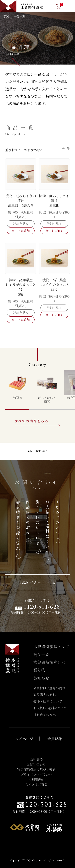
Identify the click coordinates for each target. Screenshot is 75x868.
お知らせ (41, 678)
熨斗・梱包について (48, 701)
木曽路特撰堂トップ (51, 646)
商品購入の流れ (45, 695)
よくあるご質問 (36, 785)
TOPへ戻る (42, 451)
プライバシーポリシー (36, 775)
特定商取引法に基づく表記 (36, 769)
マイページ (24, 739)
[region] (40, 387)
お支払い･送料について (50, 708)
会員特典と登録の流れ (49, 688)
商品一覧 (41, 654)
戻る (30, 451)
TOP (7, 16)
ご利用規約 (36, 780)
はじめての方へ (45, 715)
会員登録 (55, 739)
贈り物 (39, 670)
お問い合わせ (36, 764)
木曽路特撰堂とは (49, 662)
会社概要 (36, 759)
